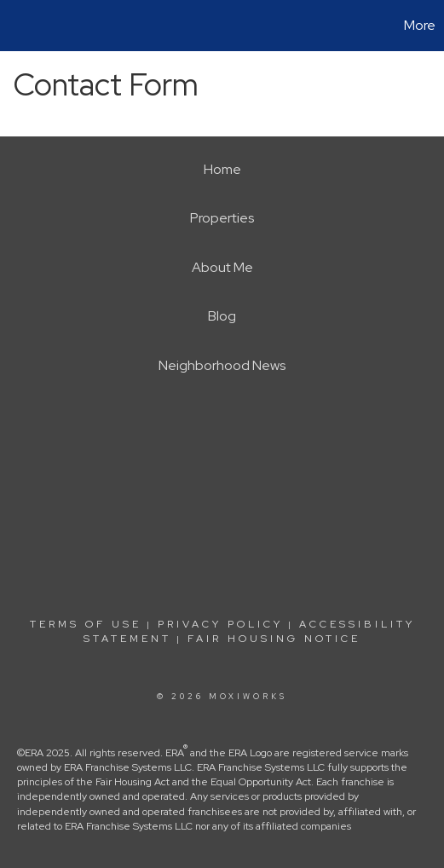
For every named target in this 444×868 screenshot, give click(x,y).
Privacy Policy (220, 624)
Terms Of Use (86, 624)
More (420, 25)
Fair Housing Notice (274, 639)
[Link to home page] (15, 26)
